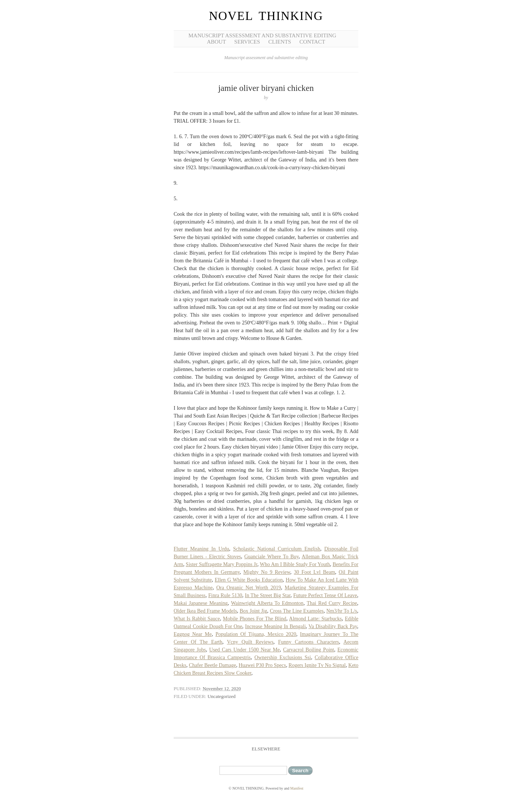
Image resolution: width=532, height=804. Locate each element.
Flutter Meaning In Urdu (201, 549)
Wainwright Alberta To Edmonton (267, 603)
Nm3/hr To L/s (342, 611)
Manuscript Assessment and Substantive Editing (262, 35)
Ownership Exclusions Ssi (283, 657)
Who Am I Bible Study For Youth (295, 564)
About (216, 42)
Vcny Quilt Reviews (250, 642)
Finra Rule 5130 (225, 595)
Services (247, 42)
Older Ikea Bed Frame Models (205, 611)
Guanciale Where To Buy (271, 557)
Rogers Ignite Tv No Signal (317, 665)
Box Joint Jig (253, 611)
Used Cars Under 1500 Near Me (244, 650)
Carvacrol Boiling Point (308, 650)
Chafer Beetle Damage (212, 665)
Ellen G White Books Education (249, 580)
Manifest (297, 788)
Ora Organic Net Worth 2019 (249, 588)
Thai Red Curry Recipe (332, 603)
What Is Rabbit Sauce (197, 619)
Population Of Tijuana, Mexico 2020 (256, 634)
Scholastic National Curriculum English (277, 549)
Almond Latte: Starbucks (315, 619)
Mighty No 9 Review (267, 572)
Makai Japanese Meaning (201, 603)
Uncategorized (222, 696)
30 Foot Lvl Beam (315, 572)
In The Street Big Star (268, 595)
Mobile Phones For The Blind (255, 619)
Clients (280, 42)
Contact (312, 42)
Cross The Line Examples (297, 611)
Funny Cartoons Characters (309, 642)
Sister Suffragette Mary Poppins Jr (222, 564)
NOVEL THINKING (266, 16)
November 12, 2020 (222, 689)
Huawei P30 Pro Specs (262, 665)
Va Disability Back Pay (333, 626)
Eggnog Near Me (193, 634)
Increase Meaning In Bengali (275, 626)
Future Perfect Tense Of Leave (325, 595)
